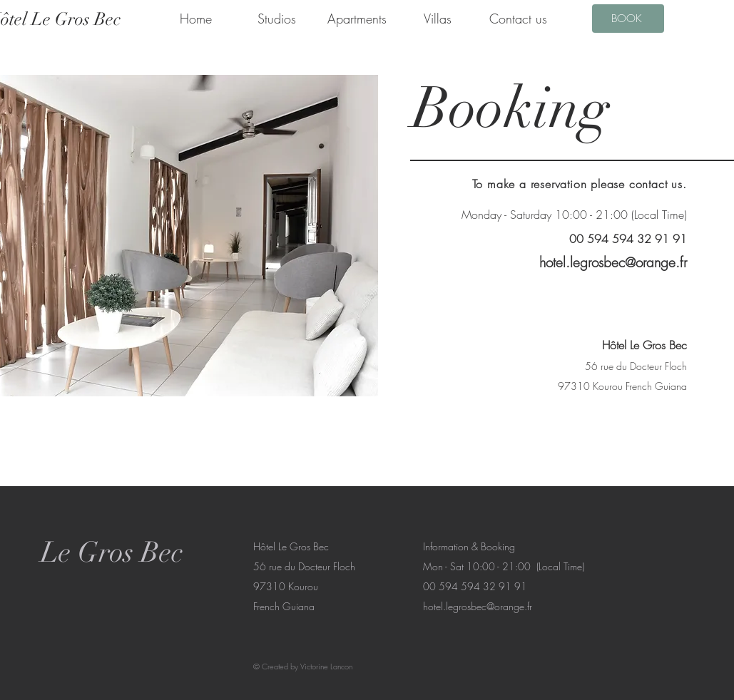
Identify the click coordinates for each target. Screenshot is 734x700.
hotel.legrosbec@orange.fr (613, 262)
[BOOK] (628, 19)
